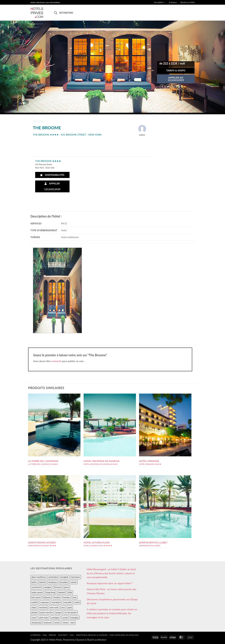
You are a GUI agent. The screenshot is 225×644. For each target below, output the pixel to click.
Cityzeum (80, 640)
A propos (173, 2)
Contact (63, 635)
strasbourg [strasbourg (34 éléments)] (36, 623)
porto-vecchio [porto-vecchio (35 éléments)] (47, 612)
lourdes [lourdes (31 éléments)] (66, 597)
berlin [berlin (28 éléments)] (34, 582)
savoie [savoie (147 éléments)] (65, 618)
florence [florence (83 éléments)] (58, 587)
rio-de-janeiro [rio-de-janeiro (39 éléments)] (71, 612)
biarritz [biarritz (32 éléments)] (42, 582)
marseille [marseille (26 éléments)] (68, 602)
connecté (56, 361)
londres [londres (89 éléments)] (57, 597)
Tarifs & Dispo (176, 70)
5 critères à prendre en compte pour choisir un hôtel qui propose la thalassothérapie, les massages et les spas (112, 613)
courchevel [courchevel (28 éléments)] (36, 587)
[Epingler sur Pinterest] (179, 87)
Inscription (160, 2)
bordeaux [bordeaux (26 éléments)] (53, 582)
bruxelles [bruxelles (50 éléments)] (64, 582)
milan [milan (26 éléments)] (34, 607)
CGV (72, 635)
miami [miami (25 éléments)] (77, 602)
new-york (39, 121)
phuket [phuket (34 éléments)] (34, 612)
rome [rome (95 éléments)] (34, 618)
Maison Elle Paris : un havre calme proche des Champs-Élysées (112, 591)
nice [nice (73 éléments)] (63, 607)
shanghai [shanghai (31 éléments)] (75, 618)
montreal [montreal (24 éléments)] (43, 607)
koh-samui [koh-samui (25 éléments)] (36, 597)
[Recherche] (56, 13)
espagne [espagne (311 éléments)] (47, 587)
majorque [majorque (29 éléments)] (45, 602)
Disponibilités (52, 175)
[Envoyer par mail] (174, 87)
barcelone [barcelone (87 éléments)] (76, 577)
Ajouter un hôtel (187, 2)
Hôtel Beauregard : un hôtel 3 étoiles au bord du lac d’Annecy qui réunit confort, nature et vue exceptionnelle (111, 573)
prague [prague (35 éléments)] (59, 612)
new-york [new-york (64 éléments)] (54, 607)
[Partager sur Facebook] (162, 87)
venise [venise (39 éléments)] (57, 623)
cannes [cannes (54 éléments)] (74, 582)
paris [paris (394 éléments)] (70, 607)
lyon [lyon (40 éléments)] (75, 597)
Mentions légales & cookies (92, 635)
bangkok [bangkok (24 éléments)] (65, 577)
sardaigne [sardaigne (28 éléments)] (55, 618)
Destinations (66, 13)
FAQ (45, 635)
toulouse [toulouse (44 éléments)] (47, 623)
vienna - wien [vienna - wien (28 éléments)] (69, 623)
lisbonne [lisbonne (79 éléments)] (47, 597)
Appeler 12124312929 (52, 186)
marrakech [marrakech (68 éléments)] (56, 602)
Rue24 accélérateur (97, 640)
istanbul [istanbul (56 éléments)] (61, 592)
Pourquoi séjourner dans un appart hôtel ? (110, 583)
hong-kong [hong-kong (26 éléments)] (50, 592)
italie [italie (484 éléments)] (70, 592)
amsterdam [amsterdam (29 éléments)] (53, 577)
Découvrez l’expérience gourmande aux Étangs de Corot (112, 601)
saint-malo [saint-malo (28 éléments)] (44, 618)
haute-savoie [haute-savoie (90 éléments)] (37, 592)
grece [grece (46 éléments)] (67, 587)
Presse (52, 635)
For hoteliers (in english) (124, 635)
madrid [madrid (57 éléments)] (34, 602)
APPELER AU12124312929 (176, 79)
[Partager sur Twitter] (168, 87)
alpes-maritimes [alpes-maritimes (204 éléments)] (38, 577)
